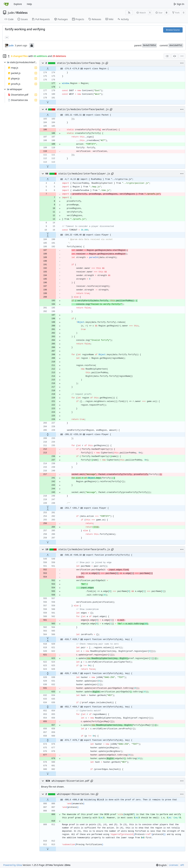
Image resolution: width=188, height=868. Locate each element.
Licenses (174, 865)
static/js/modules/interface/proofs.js (84, 549)
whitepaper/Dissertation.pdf (71, 781)
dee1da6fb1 (176, 45)
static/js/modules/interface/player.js (84, 174)
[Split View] (175, 56)
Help (29, 4)
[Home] (6, 4)
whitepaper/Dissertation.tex (76, 794)
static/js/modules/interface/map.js (81, 63)
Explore (18, 4)
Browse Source (173, 30)
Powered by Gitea (13, 865)
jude (11, 13)
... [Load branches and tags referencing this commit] (7, 37)
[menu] (182, 56)
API (182, 865)
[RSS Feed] (129, 13)
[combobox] (167, 56)
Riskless (22, 13)
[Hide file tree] (5, 56)
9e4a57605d (149, 45)
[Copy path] (107, 63)
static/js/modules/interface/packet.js (83, 109)
